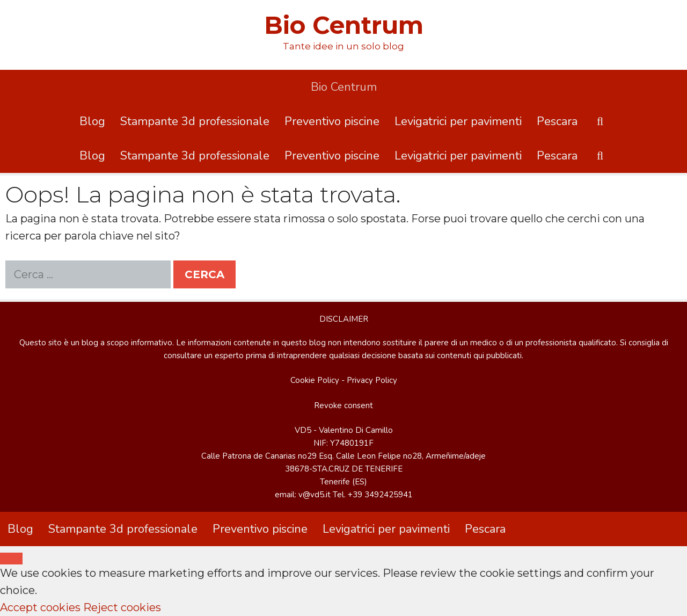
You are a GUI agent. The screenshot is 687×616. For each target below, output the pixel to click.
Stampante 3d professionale (195, 121)
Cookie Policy (315, 380)
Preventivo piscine (332, 121)
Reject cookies (122, 607)
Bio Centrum (344, 25)
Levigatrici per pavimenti (458, 121)
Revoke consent (343, 405)
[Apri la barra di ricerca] (600, 121)
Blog (92, 121)
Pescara (557, 121)
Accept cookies (40, 607)
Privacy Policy (372, 380)
